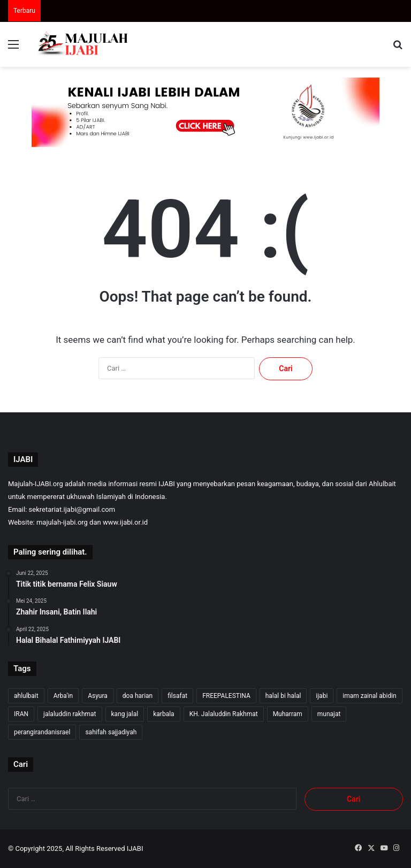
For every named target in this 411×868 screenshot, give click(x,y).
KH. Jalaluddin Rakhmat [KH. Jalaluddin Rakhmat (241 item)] (224, 714)
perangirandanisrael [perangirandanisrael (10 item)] (42, 732)
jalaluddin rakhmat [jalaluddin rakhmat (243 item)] (70, 714)
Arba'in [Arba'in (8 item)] (63, 696)
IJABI (135, 848)
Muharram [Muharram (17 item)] (288, 714)
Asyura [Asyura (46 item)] (98, 696)
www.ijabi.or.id (125, 522)
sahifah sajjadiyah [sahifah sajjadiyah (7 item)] (111, 732)
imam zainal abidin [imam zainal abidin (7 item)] (369, 696)
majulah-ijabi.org (62, 522)
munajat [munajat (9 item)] (329, 714)
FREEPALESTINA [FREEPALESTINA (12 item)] (226, 696)
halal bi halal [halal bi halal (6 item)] (283, 696)
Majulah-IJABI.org (36, 484)
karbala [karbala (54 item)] (163, 714)
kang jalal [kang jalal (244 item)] (125, 714)
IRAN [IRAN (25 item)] (21, 714)
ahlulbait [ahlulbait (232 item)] (26, 696)
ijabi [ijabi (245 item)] (322, 696)
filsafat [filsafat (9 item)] (177, 696)
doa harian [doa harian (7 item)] (138, 696)
